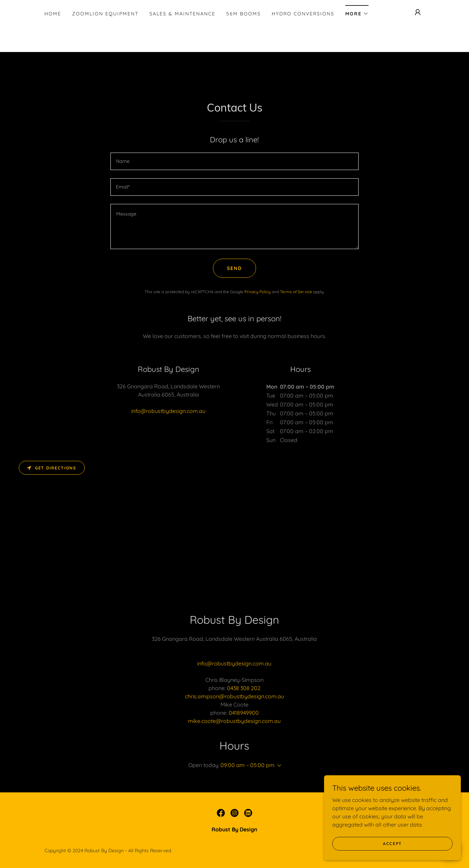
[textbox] (234, 161)
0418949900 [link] (244, 713)
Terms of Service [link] (296, 292)
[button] (357, 11)
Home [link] (53, 14)
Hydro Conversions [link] (303, 14)
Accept (392, 853)
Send (234, 268)
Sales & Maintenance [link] (182, 14)
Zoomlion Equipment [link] (105, 14)
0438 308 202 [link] (244, 688)
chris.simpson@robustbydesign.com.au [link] (234, 696)
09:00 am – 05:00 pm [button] (247, 765)
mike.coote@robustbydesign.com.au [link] (234, 721)
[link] (221, 813)
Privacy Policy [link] (258, 292)
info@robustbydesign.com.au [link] (168, 411)
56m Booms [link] (244, 14)
